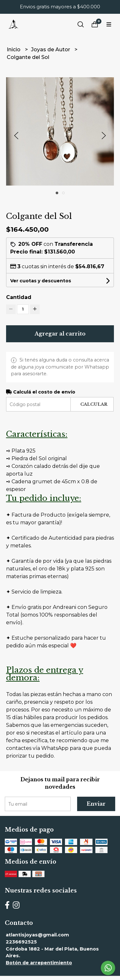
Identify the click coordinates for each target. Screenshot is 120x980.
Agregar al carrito (60, 334)
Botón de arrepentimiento (39, 963)
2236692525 (21, 942)
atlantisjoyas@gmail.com (37, 935)
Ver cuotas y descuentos (41, 281)
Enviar (96, 804)
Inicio (14, 50)
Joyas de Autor (51, 50)
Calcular (94, 404)
